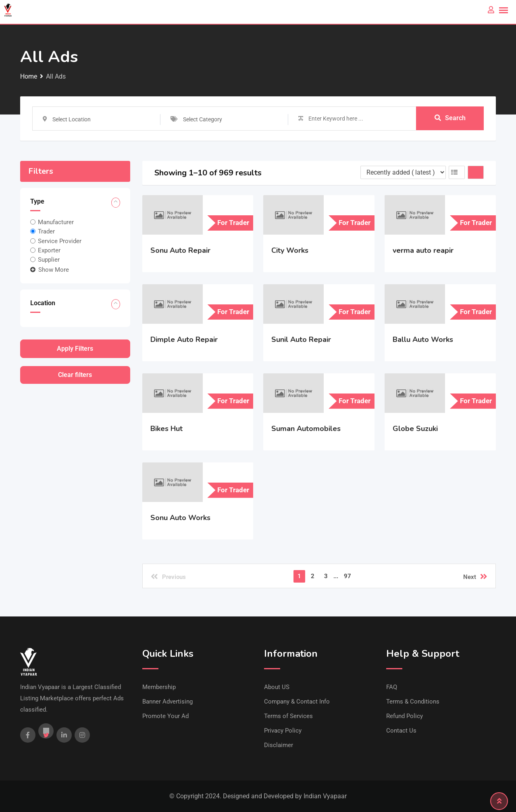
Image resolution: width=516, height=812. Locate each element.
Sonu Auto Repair (180, 250)
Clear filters (75, 375)
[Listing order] (403, 172)
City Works (290, 250)
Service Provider (60, 241)
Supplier (49, 260)
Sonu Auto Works (180, 518)
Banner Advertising (167, 702)
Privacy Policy (283, 731)
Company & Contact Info (297, 702)
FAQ (392, 687)
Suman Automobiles (306, 429)
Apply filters (75, 349)
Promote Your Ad (165, 716)
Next (475, 577)
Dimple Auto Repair (184, 339)
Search (450, 118)
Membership (159, 687)
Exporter (49, 250)
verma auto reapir (423, 250)
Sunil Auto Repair (301, 339)
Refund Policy (405, 716)
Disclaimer (279, 745)
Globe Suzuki (415, 429)
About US (277, 687)
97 (347, 576)
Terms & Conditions (413, 702)
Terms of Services (288, 716)
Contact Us (401, 731)
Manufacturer (56, 222)
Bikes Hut (166, 429)
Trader (46, 231)
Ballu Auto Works (423, 339)
